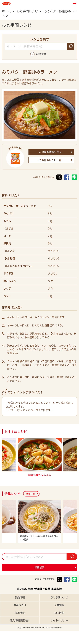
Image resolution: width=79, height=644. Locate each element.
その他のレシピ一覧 (50, 160)
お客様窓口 (20, 605)
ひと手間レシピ (59, 597)
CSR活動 (59, 613)
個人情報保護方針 (20, 620)
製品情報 (20, 597)
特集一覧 (30, 494)
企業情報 (59, 605)
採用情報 (20, 613)
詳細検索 (39, 567)
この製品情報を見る (50, 152)
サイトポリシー (59, 620)
